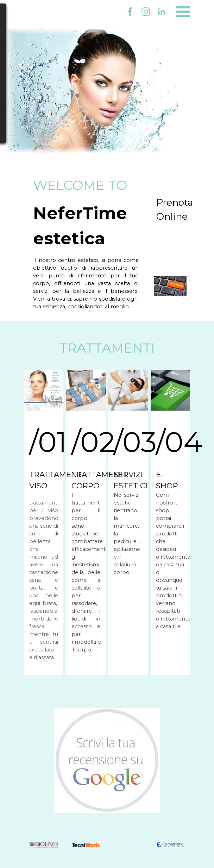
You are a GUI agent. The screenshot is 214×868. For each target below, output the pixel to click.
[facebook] (130, 12)
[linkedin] (162, 12)
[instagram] (146, 12)
